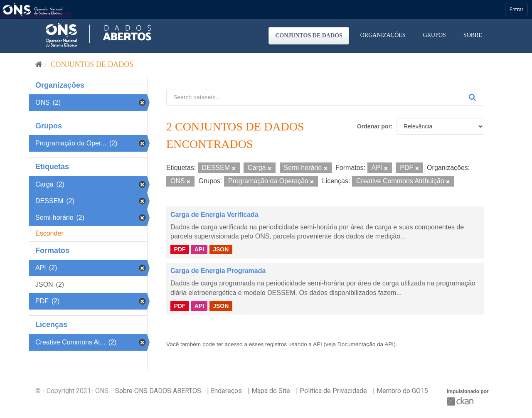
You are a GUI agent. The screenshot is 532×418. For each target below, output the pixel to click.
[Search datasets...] (314, 97)
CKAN (461, 401)
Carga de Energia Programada (218, 271)
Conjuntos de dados (309, 36)
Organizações (383, 35)
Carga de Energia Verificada (214, 215)
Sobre (473, 35)
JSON (221, 249)
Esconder (49, 233)
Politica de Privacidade (333, 391)
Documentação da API (366, 344)
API (199, 249)
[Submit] (473, 97)
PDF (180, 249)
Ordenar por (374, 126)
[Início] (39, 64)
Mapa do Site (271, 391)
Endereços (226, 391)
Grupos (435, 35)
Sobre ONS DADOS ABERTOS (158, 391)
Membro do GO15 (402, 391)
